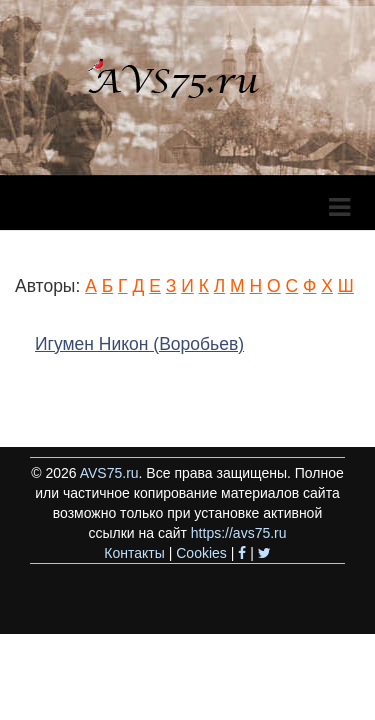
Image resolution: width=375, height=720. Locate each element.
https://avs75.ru (239, 533)
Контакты (134, 553)
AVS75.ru (109, 473)
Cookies (201, 553)
